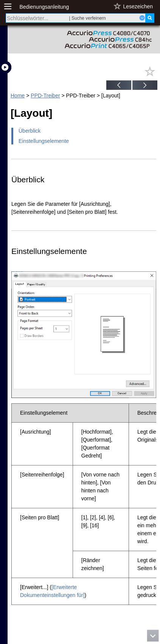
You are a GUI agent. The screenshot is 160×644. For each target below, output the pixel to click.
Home (18, 96)
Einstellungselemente (44, 141)
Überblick (30, 131)
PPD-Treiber (45, 96)
